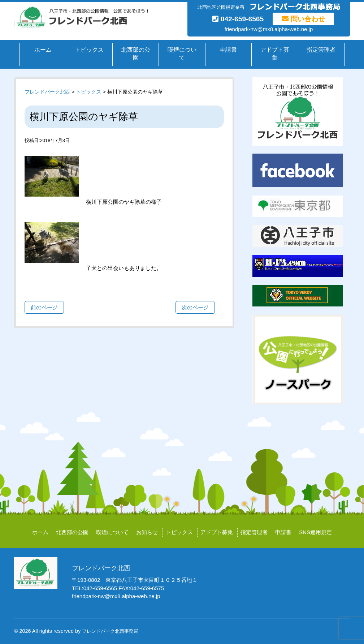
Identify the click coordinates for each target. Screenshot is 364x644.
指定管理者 (321, 50)
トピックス (89, 50)
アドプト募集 (275, 54)
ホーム (43, 50)
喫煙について (182, 54)
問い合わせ (303, 19)
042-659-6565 (238, 19)
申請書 (228, 50)
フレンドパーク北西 (47, 92)
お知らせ (147, 532)
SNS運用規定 (315, 532)
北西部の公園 (136, 54)
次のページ (195, 307)
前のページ (44, 307)
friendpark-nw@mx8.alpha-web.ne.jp (269, 29)
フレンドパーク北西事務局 (110, 631)
